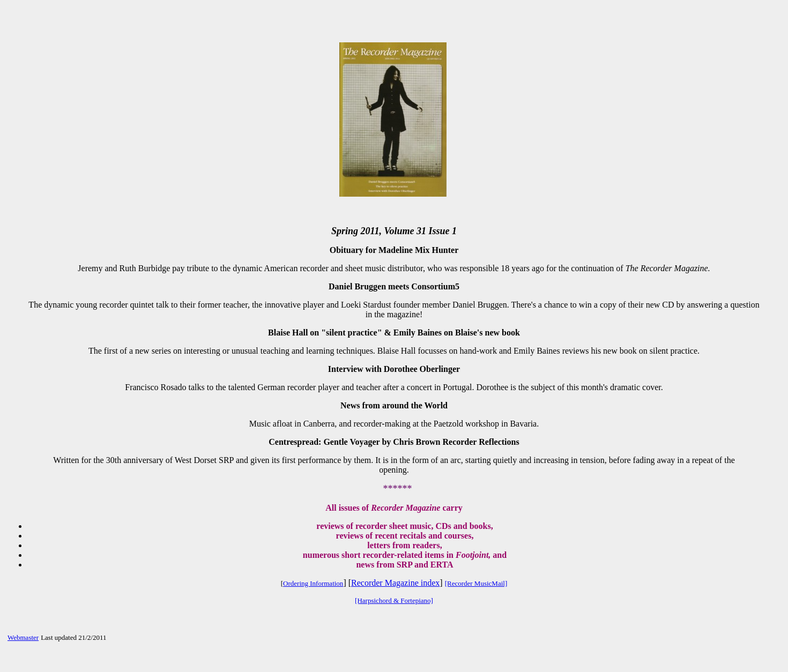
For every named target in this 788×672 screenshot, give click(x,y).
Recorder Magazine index (395, 583)
